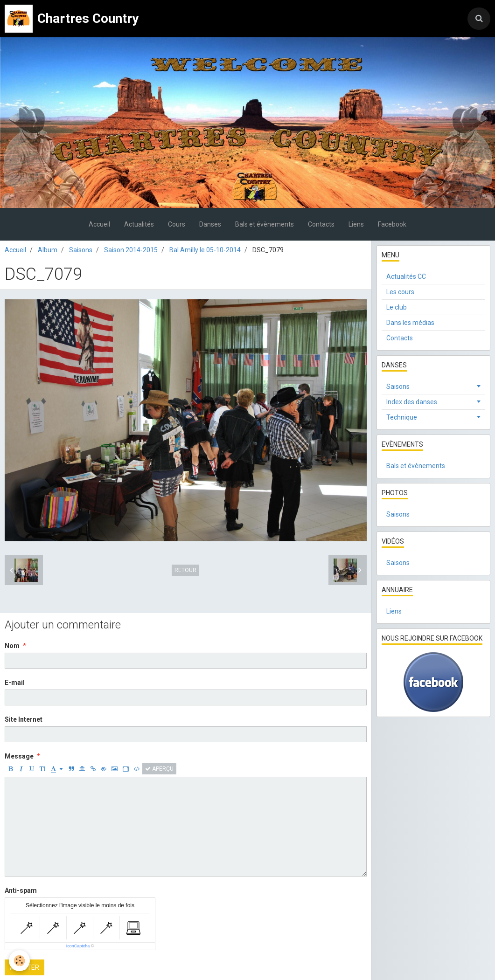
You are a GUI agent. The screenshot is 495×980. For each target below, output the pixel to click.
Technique (402, 417)
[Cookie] (20, 961)
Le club (397, 307)
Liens (356, 224)
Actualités (139, 224)
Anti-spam (21, 890)
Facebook (392, 224)
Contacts (321, 224)
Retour (185, 570)
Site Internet (24, 719)
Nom (12, 646)
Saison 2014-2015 (131, 250)
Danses (210, 224)
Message (19, 756)
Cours (177, 224)
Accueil (99, 224)
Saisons (81, 250)
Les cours (400, 292)
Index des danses (412, 402)
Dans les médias (410, 323)
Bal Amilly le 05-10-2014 (205, 250)
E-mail (15, 683)
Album (48, 250)
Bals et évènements (265, 224)
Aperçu (159, 769)
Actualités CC (406, 276)
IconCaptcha (78, 946)
